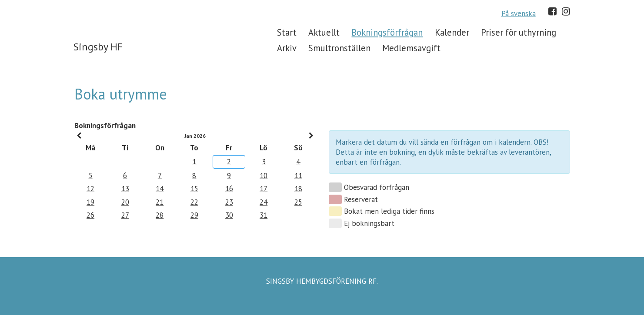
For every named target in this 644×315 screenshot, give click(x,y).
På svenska (519, 13)
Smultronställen (339, 48)
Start (287, 32)
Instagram (566, 11)
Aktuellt (324, 32)
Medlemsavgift (411, 48)
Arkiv (287, 48)
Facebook (552, 11)
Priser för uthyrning (519, 32)
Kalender (452, 32)
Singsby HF (98, 47)
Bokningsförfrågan (387, 32)
